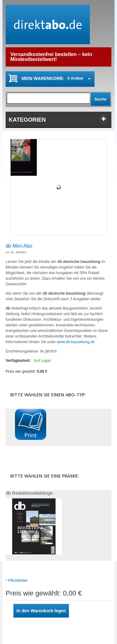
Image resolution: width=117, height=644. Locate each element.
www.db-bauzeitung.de (76, 342)
